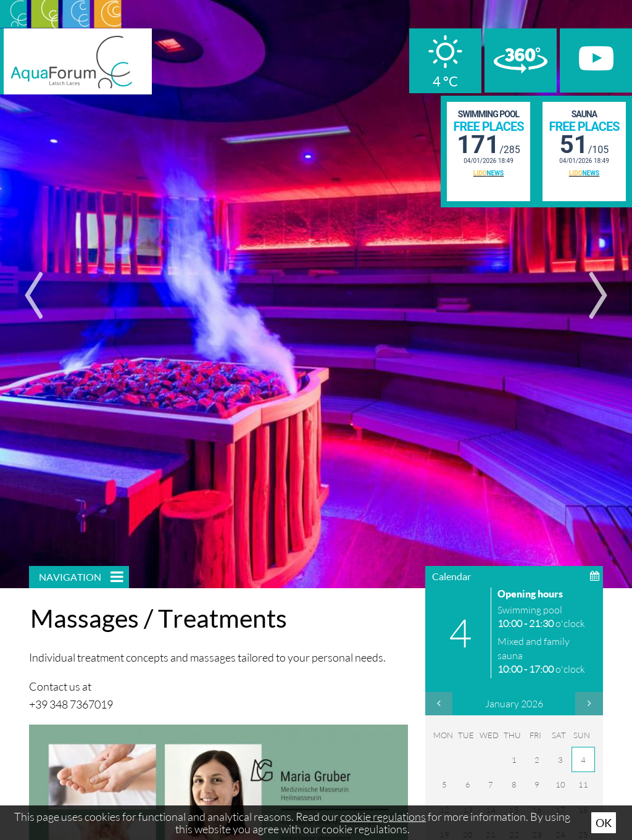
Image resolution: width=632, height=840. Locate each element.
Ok (604, 823)
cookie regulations (383, 817)
